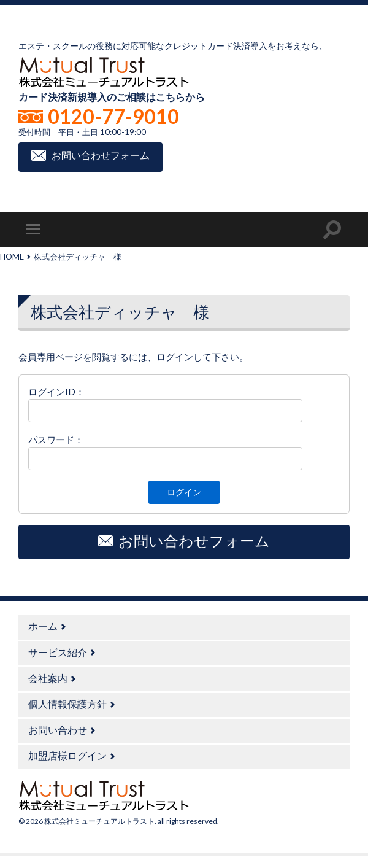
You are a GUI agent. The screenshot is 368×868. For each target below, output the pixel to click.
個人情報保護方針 (67, 704)
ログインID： (56, 392)
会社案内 (48, 678)
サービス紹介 (58, 652)
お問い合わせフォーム (101, 156)
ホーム (43, 626)
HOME (12, 257)
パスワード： (56, 440)
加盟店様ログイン (67, 755)
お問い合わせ (58, 730)
